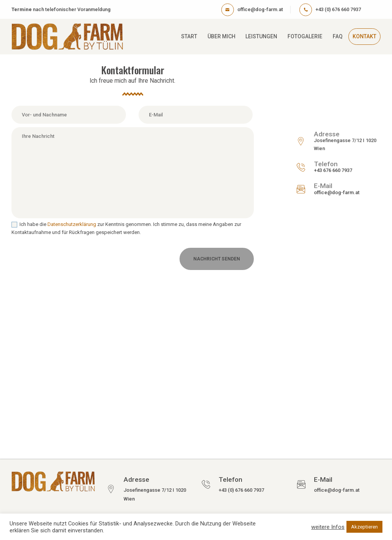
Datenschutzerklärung (72, 224)
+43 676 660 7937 (333, 170)
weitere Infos (328, 527)
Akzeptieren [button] (364, 527)
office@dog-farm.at (337, 192)
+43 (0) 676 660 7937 (241, 490)
